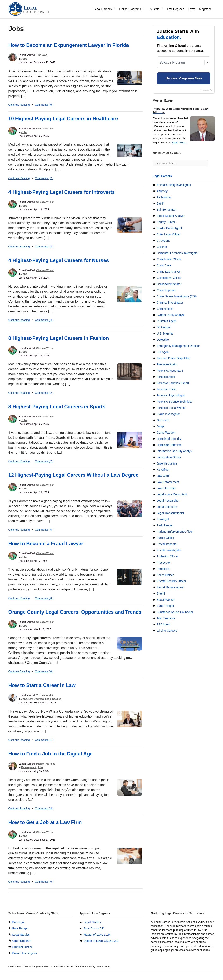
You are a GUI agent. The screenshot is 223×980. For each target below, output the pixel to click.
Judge (161, 426)
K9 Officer (163, 470)
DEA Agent (164, 327)
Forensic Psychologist (171, 395)
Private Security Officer (172, 581)
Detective (163, 340)
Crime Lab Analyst (169, 272)
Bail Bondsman (166, 210)
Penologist (163, 569)
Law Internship (166, 488)
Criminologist (165, 309)
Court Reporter (166, 290)
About (153, 977)
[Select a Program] (184, 62)
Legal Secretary (167, 507)
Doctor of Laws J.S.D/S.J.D (101, 941)
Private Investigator (169, 550)
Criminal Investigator (170, 303)
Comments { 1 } (44, 740)
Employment (29, 767)
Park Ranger (165, 525)
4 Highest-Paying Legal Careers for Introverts (62, 192)
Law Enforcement (168, 482)
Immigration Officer (169, 457)
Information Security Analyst (175, 451)
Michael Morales (46, 764)
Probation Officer (168, 556)
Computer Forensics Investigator (178, 253)
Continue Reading (19, 105)
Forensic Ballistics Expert (173, 383)
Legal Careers (104, 9)
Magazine (205, 9)
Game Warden (166, 433)
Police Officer (165, 575)
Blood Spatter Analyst (171, 216)
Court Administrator (169, 284)
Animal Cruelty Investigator (174, 185)
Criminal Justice (23, 947)
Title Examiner (166, 618)
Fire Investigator (167, 364)
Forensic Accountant (170, 371)
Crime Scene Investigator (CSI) (177, 296)
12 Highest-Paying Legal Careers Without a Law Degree (74, 475)
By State (156, 9)
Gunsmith (163, 420)
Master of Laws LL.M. (97, 935)
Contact (178, 977)
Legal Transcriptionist (170, 513)
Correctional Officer (169, 278)
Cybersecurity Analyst (171, 315)
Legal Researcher (168, 501)
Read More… (180, 142)
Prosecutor (164, 563)
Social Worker (166, 600)
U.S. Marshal (165, 333)
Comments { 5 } (44, 530)
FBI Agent (163, 352)
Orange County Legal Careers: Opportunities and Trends (75, 612)
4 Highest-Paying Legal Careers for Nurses (59, 260)
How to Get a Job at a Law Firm (45, 822)
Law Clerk (163, 476)
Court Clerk (164, 265)
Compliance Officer (169, 259)
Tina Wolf (42, 55)
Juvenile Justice (167, 463)
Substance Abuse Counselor (175, 612)
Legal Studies (53, 699)
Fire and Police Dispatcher (174, 358)
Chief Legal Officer (169, 234)
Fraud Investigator (168, 414)
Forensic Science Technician (175, 402)
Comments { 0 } (44, 105)
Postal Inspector (167, 544)
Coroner (162, 247)
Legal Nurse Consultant (172, 494)
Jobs (24, 59)
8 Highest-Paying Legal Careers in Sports (57, 407)
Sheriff (161, 593)
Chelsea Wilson (45, 129)
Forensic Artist (166, 377)
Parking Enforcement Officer (175, 532)
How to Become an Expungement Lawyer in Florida (69, 45)
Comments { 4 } (44, 320)
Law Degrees (176, 9)
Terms (191, 977)
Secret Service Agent (170, 587)
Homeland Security (169, 439)
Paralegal (163, 519)
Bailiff (160, 203)
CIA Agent (163, 241)
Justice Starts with (178, 35)
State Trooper (166, 606)
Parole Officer (166, 538)
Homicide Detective (169, 445)
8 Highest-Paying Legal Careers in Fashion (59, 338)
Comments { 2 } (44, 178)
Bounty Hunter (166, 222)
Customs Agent (167, 321)
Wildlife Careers (167, 631)
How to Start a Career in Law (42, 685)
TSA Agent (164, 624)
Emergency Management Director (178, 346)
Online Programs (132, 9)
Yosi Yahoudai (44, 695)
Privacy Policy (206, 977)
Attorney (162, 191)
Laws (192, 9)
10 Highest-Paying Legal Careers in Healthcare (63, 119)
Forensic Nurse (167, 389)
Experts (165, 977)
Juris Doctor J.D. (94, 928)
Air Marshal (164, 197)
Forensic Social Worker (172, 408)
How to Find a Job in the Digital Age (51, 754)
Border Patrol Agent (169, 228)
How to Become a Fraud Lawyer (46, 543)
